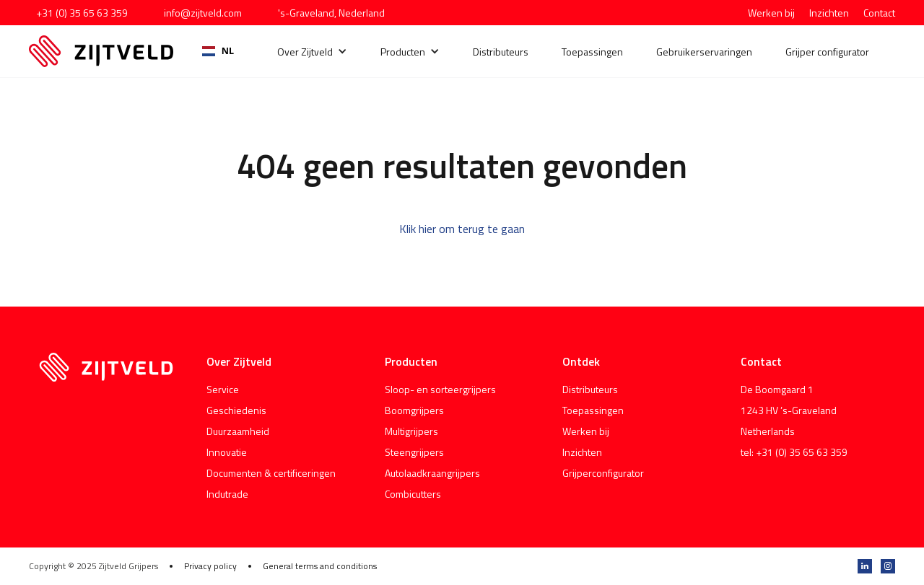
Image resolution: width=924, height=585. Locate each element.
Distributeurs (501, 52)
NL (218, 51)
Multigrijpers (411, 431)
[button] (312, 52)
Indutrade (227, 494)
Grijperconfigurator (603, 473)
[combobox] (218, 51)
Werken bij (771, 13)
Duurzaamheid (238, 431)
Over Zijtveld (305, 52)
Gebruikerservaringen (704, 52)
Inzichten (829, 13)
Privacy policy (210, 566)
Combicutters (413, 494)
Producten (403, 52)
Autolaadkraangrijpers (432, 473)
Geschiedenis (236, 410)
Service (223, 389)
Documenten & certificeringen (271, 473)
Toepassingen (592, 52)
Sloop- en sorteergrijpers (440, 389)
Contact (879, 13)
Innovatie (227, 452)
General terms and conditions (320, 566)
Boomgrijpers (414, 410)
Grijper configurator (827, 52)
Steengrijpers (414, 452)
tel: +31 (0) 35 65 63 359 (794, 452)
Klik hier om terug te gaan (462, 229)
